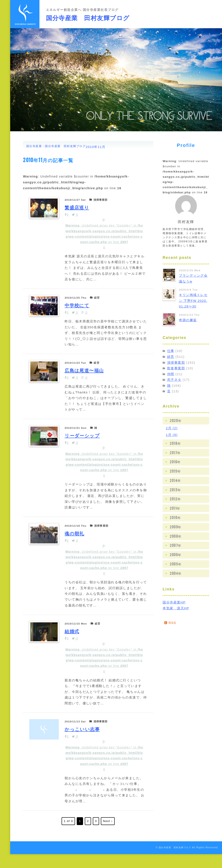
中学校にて (78, 307)
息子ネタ (174, 380)
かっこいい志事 (83, 740)
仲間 (171, 374)
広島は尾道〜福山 (85, 373)
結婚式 (72, 640)
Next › (108, 835)
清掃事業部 (176, 363)
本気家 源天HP (176, 608)
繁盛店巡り (77, 207)
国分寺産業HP (174, 602)
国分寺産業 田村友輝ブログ (88, 17)
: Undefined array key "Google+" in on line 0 (104, 235)
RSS (170, 623)
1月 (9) (172, 435)
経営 (171, 357)
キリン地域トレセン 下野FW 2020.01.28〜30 (193, 301)
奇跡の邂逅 (188, 320)
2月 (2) (172, 428)
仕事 (171, 351)
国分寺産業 (34, 146)
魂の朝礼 (75, 539)
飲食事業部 (176, 368)
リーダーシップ (83, 439)
